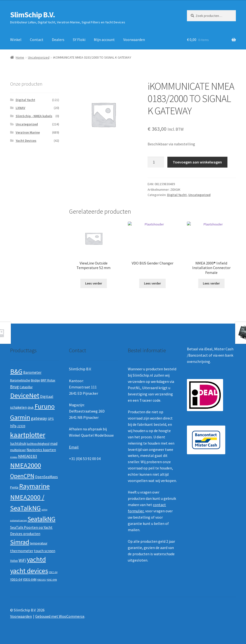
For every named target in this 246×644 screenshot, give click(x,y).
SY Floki (79, 40)
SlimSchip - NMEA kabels (34, 116)
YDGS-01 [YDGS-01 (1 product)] (41, 580)
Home (20, 57)
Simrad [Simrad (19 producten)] (20, 542)
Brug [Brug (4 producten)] (14, 387)
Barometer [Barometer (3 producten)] (32, 372)
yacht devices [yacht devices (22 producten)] (29, 571)
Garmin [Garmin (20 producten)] (20, 417)
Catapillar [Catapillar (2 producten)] (26, 387)
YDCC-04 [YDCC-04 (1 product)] (53, 572)
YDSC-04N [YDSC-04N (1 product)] (52, 580)
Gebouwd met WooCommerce (60, 616)
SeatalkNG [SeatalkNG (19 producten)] (41, 519)
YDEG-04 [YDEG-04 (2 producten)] (16, 580)
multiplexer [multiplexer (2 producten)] (18, 450)
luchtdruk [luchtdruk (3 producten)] (18, 444)
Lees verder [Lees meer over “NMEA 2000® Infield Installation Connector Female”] (211, 283)
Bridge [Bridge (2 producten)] (35, 380)
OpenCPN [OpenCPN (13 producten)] (22, 476)
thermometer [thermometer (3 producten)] (22, 551)
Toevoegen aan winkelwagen (197, 162)
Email (74, 447)
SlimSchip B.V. (33, 15)
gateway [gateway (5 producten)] (39, 418)
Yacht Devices (26, 141)
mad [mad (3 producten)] (54, 444)
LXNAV (20, 108)
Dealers (58, 40)
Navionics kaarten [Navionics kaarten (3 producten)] (41, 450)
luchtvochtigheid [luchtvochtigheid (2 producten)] (38, 444)
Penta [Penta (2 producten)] (14, 487)
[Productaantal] (156, 162)
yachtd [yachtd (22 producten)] (36, 559)
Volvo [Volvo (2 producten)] (14, 561)
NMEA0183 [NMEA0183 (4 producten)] (28, 456)
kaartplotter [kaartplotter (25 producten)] (28, 435)
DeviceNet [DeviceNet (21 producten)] (25, 395)
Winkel (16, 40)
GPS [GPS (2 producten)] (51, 419)
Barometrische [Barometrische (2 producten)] (20, 380)
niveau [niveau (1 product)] (14, 457)
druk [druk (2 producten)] (31, 408)
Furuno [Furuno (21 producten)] (45, 406)
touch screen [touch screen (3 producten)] (45, 551)
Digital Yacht (177, 195)
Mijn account (104, 40)
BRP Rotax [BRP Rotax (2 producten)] (48, 380)
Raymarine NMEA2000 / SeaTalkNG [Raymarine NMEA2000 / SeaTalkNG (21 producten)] (30, 497)
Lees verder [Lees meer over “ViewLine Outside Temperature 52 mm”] (94, 283)
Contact (37, 40)
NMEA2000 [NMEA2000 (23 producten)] (26, 465)
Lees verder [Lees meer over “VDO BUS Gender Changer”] (152, 283)
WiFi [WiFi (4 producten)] (22, 560)
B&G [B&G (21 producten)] (16, 371)
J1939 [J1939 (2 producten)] (21, 426)
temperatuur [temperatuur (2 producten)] (39, 543)
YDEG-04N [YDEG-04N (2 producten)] (30, 580)
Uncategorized (39, 57)
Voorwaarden (134, 40)
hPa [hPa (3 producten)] (13, 426)
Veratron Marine (28, 132)
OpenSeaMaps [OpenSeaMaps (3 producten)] (46, 477)
